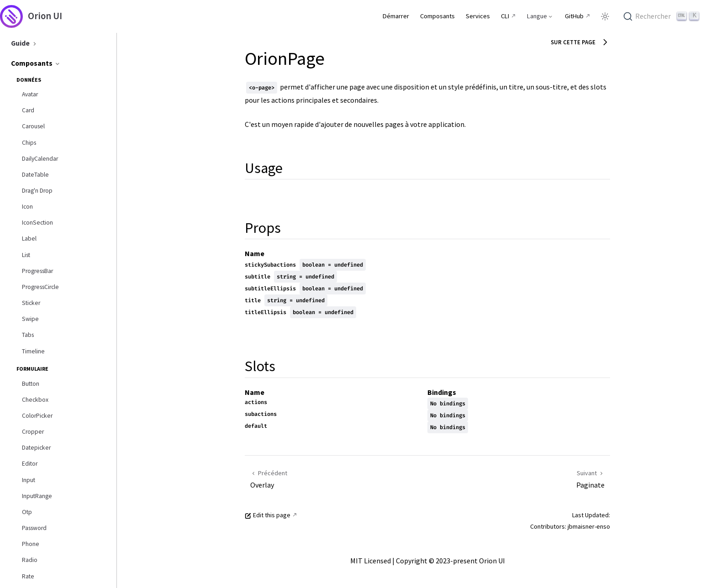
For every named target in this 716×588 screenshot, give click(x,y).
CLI (505, 16)
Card (28, 110)
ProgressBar (37, 271)
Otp (27, 512)
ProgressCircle (40, 287)
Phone (31, 544)
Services (478, 16)
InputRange (37, 496)
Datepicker (36, 448)
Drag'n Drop (37, 191)
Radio (30, 560)
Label (29, 239)
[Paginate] (521, 478)
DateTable (35, 175)
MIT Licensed (371, 561)
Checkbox (35, 400)
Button (31, 384)
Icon (27, 207)
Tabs (28, 335)
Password (34, 528)
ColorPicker (37, 416)
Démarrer (396, 16)
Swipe (30, 319)
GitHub (574, 16)
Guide (25, 43)
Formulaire (32, 369)
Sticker (31, 303)
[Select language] (540, 16)
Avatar (30, 94)
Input (29, 480)
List (26, 255)
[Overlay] (338, 478)
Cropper (33, 432)
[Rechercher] (663, 16)
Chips (29, 143)
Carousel (33, 126)
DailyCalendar (40, 159)
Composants (36, 63)
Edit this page (268, 515)
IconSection (37, 223)
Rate (28, 576)
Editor (30, 464)
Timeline (33, 351)
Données (29, 80)
